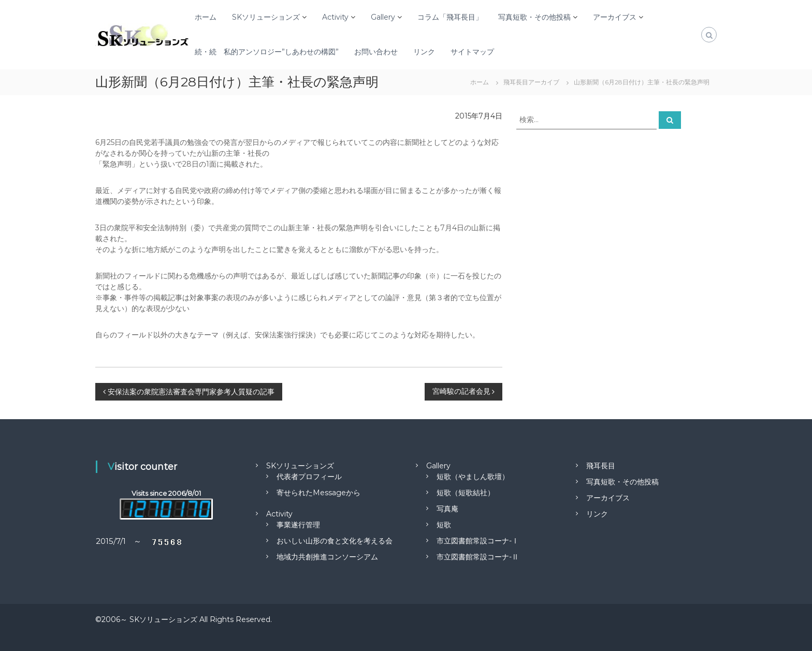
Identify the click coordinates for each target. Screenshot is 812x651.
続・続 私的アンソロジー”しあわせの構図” (267, 52)
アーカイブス (615, 17)
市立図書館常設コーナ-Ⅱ (478, 557)
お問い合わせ (376, 52)
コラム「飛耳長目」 (450, 17)
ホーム (206, 17)
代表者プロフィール (309, 477)
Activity (335, 17)
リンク (424, 52)
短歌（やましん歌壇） (473, 477)
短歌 (444, 525)
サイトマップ (472, 52)
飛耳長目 (601, 466)
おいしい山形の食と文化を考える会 (335, 541)
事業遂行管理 (298, 525)
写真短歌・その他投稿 (534, 17)
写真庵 (447, 509)
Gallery (383, 17)
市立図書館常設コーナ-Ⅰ (478, 541)
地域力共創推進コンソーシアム (327, 557)
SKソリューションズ (266, 17)
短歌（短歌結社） (466, 493)
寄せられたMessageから (318, 493)
